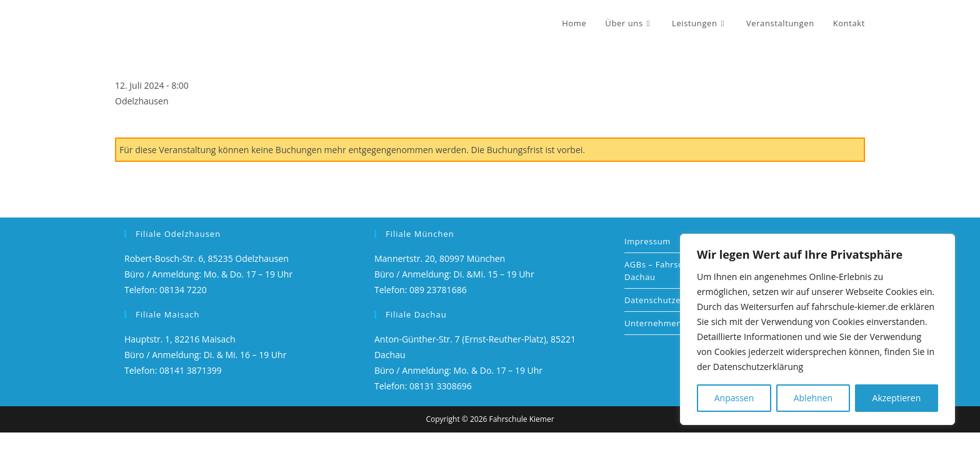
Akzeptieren (897, 398)
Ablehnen (813, 398)
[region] (817, 329)
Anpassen (734, 398)
